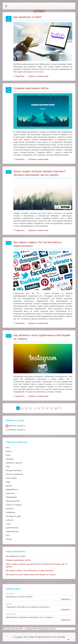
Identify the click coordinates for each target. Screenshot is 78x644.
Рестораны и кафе (13, 516)
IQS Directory (17, 629)
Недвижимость (12, 489)
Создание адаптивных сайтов (31, 88)
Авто (8, 447)
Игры (8, 467)
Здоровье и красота (14, 463)
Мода (8, 482)
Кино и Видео (11, 478)
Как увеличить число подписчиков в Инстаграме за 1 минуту (31, 575)
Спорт (8, 524)
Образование (11, 497)
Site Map (61, 637)
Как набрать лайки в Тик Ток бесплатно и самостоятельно (30, 571)
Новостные (10, 493)
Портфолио (11, 512)
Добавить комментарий (39, 76)
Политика (10, 509)
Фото (8, 535)
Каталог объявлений (14, 474)
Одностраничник (13, 501)
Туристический (12, 528)
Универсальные (12, 531)
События (9, 520)
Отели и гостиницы (14, 505)
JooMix (39, 11)
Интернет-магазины (14, 470)
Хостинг (9, 539)
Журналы (10, 459)
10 (56, 408)
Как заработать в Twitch (27, 17)
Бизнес (9, 451)
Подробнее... (21, 76)
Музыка (9, 486)
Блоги (8, 455)
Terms (54, 637)
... (35, 408)
